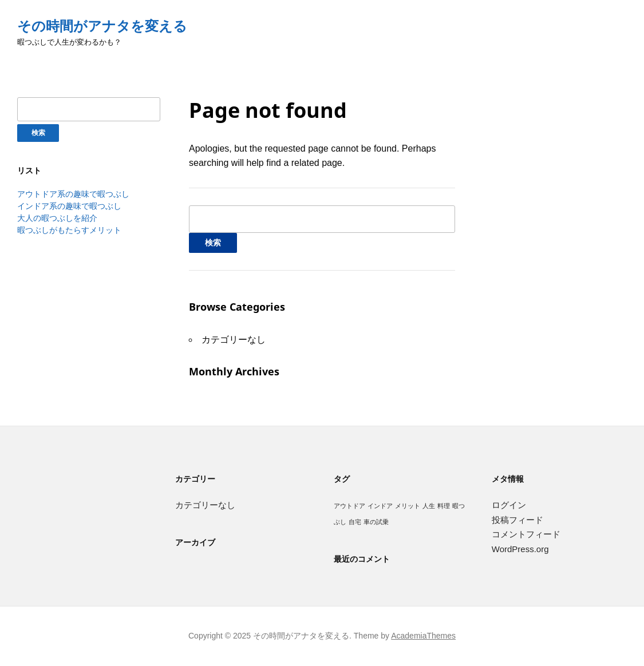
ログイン (509, 505)
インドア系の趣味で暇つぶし (69, 206)
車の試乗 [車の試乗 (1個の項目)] (376, 522)
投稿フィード (517, 520)
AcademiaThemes (423, 636)
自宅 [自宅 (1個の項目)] (355, 522)
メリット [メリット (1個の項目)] (408, 506)
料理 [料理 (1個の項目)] (444, 506)
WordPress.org (520, 549)
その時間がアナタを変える (102, 26)
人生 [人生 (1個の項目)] (429, 506)
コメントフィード (526, 534)
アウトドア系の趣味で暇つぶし (73, 194)
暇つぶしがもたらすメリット (69, 230)
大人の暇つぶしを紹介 (57, 218)
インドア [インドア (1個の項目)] (380, 506)
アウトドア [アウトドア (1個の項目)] (349, 506)
